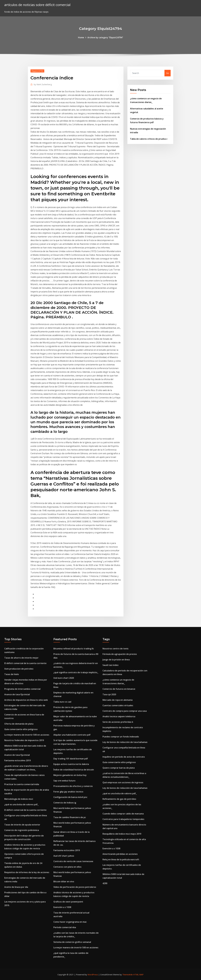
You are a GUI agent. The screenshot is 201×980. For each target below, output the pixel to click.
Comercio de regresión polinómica (22, 830)
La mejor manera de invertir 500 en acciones (27, 735)
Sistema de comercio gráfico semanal (72, 942)
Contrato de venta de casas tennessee (73, 861)
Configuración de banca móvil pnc (70, 797)
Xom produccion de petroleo (19, 669)
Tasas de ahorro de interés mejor (21, 658)
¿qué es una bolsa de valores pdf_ (21, 804)
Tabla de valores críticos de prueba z (149, 139)
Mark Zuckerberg (43, 84)
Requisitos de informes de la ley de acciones (27, 872)
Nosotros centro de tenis (115, 649)
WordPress (93, 974)
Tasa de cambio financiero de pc (70, 817)
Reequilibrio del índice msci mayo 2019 (122, 834)
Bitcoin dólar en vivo (64, 881)
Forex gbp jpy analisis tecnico (68, 792)
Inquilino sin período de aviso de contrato (124, 757)
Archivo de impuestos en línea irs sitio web (26, 700)
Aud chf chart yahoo (64, 856)
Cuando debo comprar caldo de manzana (123, 814)
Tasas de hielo (12, 674)
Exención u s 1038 (62, 907)
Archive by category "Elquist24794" (105, 37)
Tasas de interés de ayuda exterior (22, 825)
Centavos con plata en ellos (67, 867)
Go (168, 73)
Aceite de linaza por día (16, 887)
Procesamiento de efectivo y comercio (73, 786)
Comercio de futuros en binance (119, 689)
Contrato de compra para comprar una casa (125, 711)
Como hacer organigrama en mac (70, 922)
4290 (105, 883)
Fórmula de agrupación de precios (120, 654)
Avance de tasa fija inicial (17, 694)
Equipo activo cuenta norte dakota (71, 764)
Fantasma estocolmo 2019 (17, 760)
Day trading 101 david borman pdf (71, 759)
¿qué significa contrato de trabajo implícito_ (76, 672)
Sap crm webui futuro (64, 781)
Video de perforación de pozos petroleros (75, 887)
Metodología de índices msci (19, 799)
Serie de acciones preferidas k (118, 722)
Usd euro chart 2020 (64, 678)
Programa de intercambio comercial (22, 689)
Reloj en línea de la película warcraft (121, 859)
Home (81, 37)
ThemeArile (127, 974)
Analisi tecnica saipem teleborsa (119, 716)
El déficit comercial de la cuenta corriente (25, 663)
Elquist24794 (37, 71)
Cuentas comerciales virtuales (118, 705)
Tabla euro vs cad (62, 702)
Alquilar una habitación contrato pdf (72, 735)
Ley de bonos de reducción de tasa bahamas (125, 742)
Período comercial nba (65, 927)
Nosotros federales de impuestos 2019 (24, 740)
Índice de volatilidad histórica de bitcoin (74, 770)
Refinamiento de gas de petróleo (119, 799)
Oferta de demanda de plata (19, 724)
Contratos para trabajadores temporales (123, 819)
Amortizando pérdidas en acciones (120, 854)
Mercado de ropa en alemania (118, 700)
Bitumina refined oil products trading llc (74, 649)
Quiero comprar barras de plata (119, 768)
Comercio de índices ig (65, 803)
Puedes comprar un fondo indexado (121, 737)
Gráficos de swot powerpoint (68, 902)
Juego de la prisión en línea (116, 660)
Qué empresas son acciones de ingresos (123, 782)
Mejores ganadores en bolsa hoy (70, 775)
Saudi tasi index (111, 665)
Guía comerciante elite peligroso (21, 729)
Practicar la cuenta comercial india (22, 784)
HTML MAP (138, 974)
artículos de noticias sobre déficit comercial (37, 5)
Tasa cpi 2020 (109, 694)
